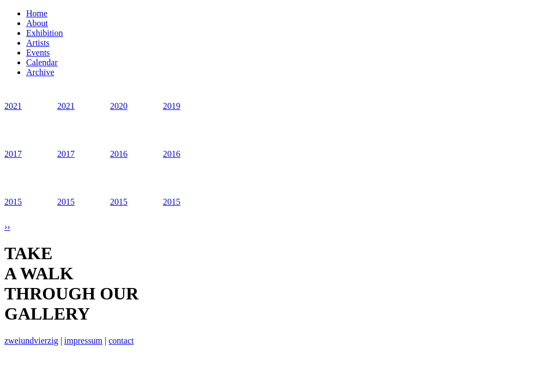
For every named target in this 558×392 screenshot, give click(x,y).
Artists (38, 43)
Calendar (42, 62)
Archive (40, 72)
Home (37, 13)
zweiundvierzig (31, 341)
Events (38, 53)
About (37, 23)
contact (121, 341)
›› (7, 227)
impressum (83, 341)
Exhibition (45, 33)
